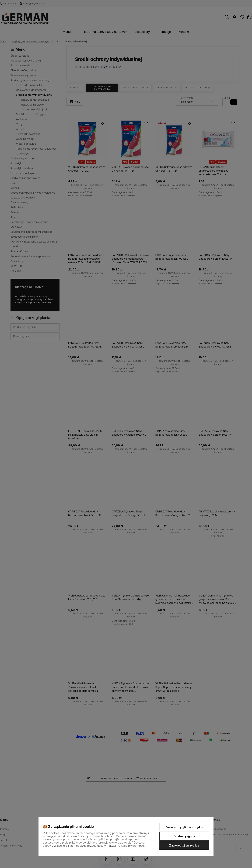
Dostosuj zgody (184, 836)
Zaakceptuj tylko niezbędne (184, 827)
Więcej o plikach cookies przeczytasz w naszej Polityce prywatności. (99, 846)
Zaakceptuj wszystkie (184, 845)
